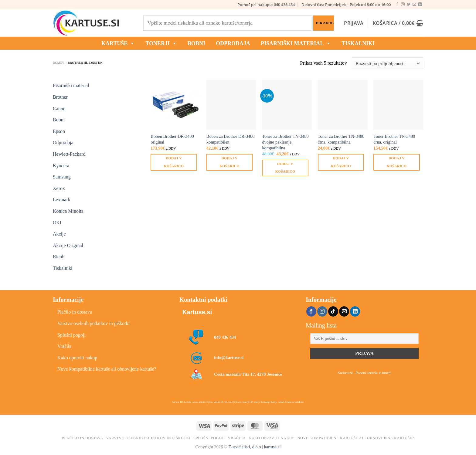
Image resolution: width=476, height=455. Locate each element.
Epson (59, 131)
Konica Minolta (68, 211)
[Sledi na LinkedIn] (420, 5)
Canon (59, 109)
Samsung (62, 177)
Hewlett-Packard (69, 154)
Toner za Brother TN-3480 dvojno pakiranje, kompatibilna (285, 142)
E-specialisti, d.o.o (245, 447)
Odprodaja (63, 143)
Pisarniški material (296, 43)
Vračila (64, 346)
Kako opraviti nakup (77, 358)
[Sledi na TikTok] (333, 311)
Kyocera (61, 166)
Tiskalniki (358, 43)
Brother (60, 97)
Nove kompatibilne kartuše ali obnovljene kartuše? (107, 369)
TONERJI (161, 43)
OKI (57, 223)
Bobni (59, 120)
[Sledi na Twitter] (409, 5)
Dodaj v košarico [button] (174, 162)
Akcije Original (68, 245)
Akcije (59, 234)
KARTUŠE (118, 43)
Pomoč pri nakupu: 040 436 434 (266, 5)
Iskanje (325, 23)
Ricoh (59, 257)
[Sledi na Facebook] (397, 5)
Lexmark (62, 200)
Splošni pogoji (71, 335)
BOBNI (196, 43)
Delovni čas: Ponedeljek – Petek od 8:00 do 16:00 (346, 5)
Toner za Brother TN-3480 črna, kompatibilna (341, 139)
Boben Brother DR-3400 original (172, 139)
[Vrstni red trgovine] (388, 63)
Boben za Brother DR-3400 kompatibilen (231, 139)
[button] (354, 23)
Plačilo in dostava (75, 312)
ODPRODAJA (233, 43)
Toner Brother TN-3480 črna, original (394, 139)
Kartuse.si (197, 312)
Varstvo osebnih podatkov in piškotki (93, 323)
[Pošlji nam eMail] (414, 5)
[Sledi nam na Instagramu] (403, 5)
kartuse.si (272, 447)
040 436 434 (225, 337)
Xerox (59, 188)
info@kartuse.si (229, 358)
